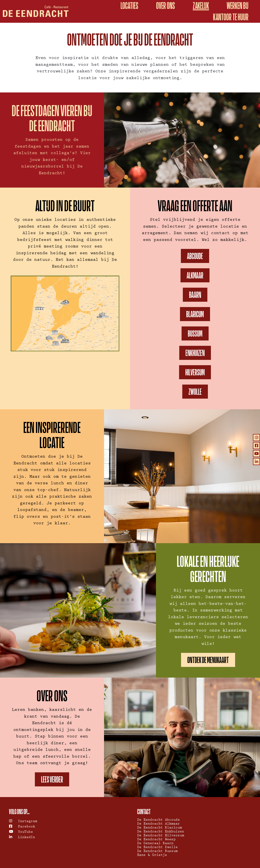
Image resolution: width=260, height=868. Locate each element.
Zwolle (195, 392)
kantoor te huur (231, 17)
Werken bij (238, 6)
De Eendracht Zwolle (157, 848)
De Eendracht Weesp (156, 840)
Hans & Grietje (152, 855)
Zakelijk (201, 6)
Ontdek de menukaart (208, 660)
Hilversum (195, 372)
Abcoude (195, 256)
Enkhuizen (195, 353)
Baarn (195, 295)
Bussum (195, 333)
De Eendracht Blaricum (160, 828)
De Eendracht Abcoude (158, 820)
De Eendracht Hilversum (161, 836)
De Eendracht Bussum (157, 851)
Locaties (129, 6)
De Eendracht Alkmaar (158, 824)
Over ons (166, 6)
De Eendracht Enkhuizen (161, 832)
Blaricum (195, 314)
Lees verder (52, 779)
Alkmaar (195, 275)
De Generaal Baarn (155, 844)
